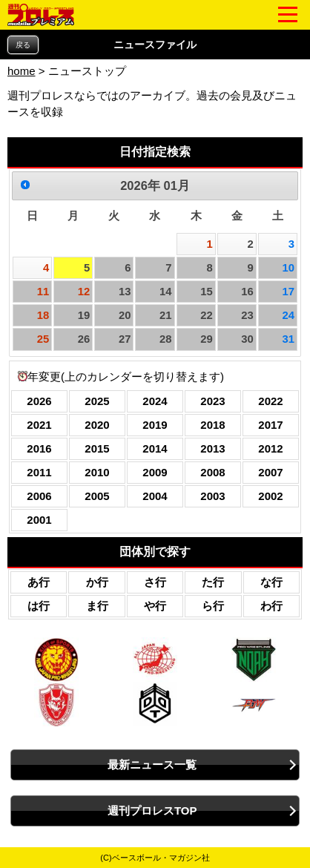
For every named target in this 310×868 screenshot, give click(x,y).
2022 (270, 401)
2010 (97, 472)
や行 (155, 606)
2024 (155, 401)
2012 (270, 448)
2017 (270, 425)
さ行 (155, 582)
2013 (212, 448)
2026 (39, 401)
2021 (39, 425)
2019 (155, 425)
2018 (212, 425)
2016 (39, 448)
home (22, 71)
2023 (212, 401)
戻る (23, 45)
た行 (213, 582)
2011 (39, 472)
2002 (270, 496)
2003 (212, 496)
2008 (212, 472)
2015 (97, 448)
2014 (155, 448)
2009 (155, 472)
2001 (39, 520)
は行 (39, 606)
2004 (155, 496)
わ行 (271, 606)
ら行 (213, 606)
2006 (39, 496)
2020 (97, 425)
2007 (270, 472)
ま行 (97, 606)
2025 (97, 401)
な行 (271, 582)
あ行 (39, 582)
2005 (97, 496)
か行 (97, 582)
